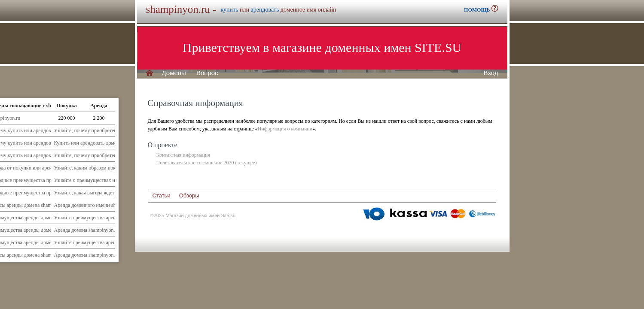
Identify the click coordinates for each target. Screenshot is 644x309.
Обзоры (189, 195)
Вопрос (207, 73)
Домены (174, 73)
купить (229, 10)
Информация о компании (285, 129)
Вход (491, 73)
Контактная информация (183, 155)
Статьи (162, 195)
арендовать (265, 10)
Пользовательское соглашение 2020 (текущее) (207, 163)
